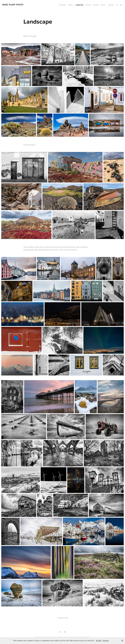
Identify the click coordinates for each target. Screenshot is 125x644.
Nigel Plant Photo (13, 5)
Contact (111, 5)
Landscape (79, 5)
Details (71, 5)
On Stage (62, 5)
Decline (106, 641)
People (88, 5)
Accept (99, 641)
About (103, 5)
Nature (96, 5)
